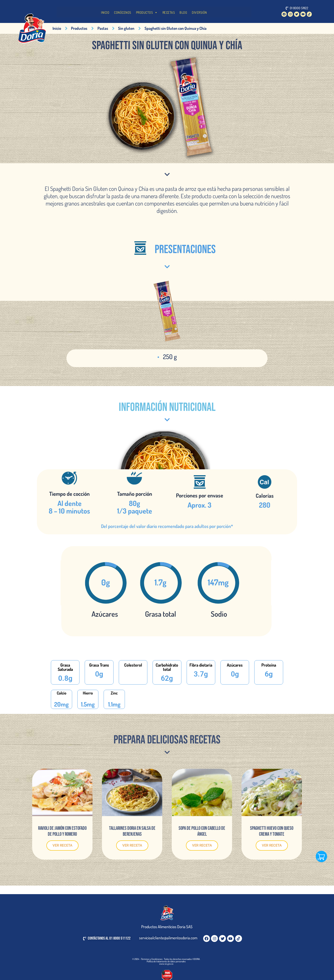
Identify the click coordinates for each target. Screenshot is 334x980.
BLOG (183, 12)
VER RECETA (62, 845)
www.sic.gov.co (166, 964)
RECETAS (169, 12)
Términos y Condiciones (152, 959)
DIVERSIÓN (199, 12)
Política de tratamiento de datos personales (166, 961)
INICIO (105, 12)
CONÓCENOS (123, 12)
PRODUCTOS (147, 13)
